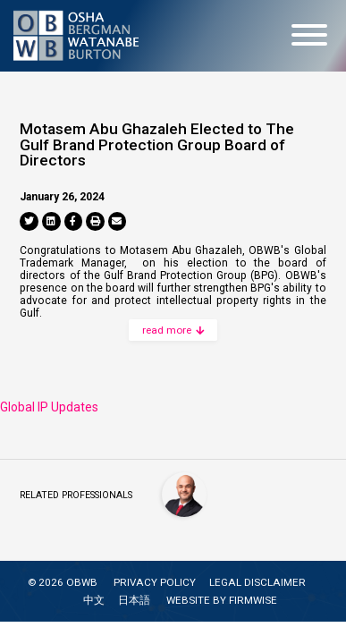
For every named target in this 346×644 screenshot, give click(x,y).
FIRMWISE (253, 600)
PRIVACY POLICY (155, 582)
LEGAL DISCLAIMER (257, 582)
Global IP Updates (49, 407)
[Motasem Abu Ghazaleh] (184, 495)
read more (173, 330)
